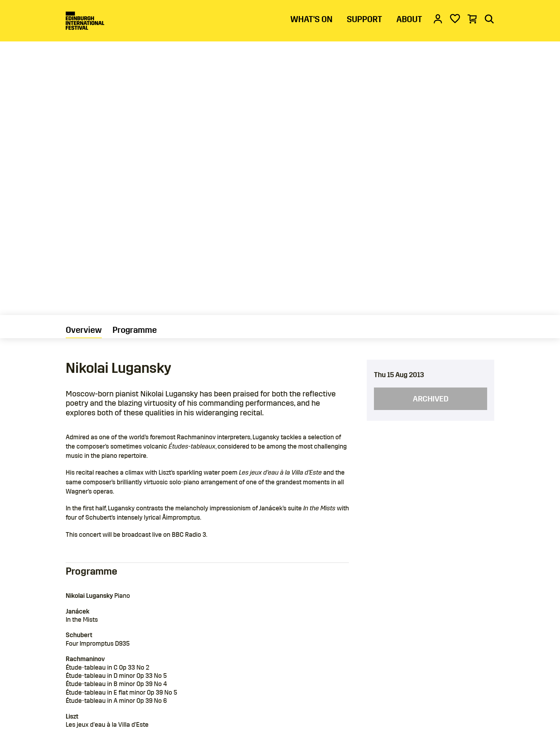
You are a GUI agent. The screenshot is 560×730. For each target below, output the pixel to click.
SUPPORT (364, 19)
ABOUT (409, 19)
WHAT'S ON (311, 19)
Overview (84, 330)
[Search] (489, 19)
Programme (135, 330)
